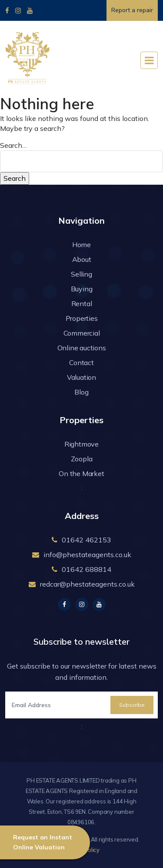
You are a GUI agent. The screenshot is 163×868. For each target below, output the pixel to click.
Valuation (81, 377)
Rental (82, 303)
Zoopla (82, 459)
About (82, 259)
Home (81, 245)
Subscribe (132, 705)
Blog (81, 392)
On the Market (81, 473)
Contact (81, 362)
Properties (82, 318)
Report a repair (132, 10)
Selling (81, 274)
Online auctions (82, 348)
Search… (13, 145)
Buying (82, 289)
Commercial (82, 333)
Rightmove (81, 444)
